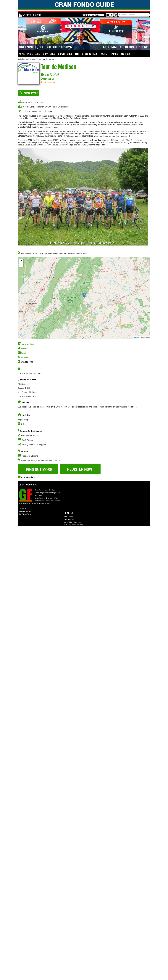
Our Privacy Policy (25, 514)
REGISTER (37, 15)
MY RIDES (27, 15)
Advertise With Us (25, 511)
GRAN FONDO (49, 54)
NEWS (22, 54)
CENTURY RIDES (90, 54)
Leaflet (136, 337)
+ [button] (21, 261)
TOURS (103, 54)
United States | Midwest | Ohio (29, 59)
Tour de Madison (48, 59)
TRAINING (114, 54)
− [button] (21, 265)
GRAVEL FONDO (65, 54)
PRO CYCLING (34, 54)
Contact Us (23, 509)
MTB (77, 54)
